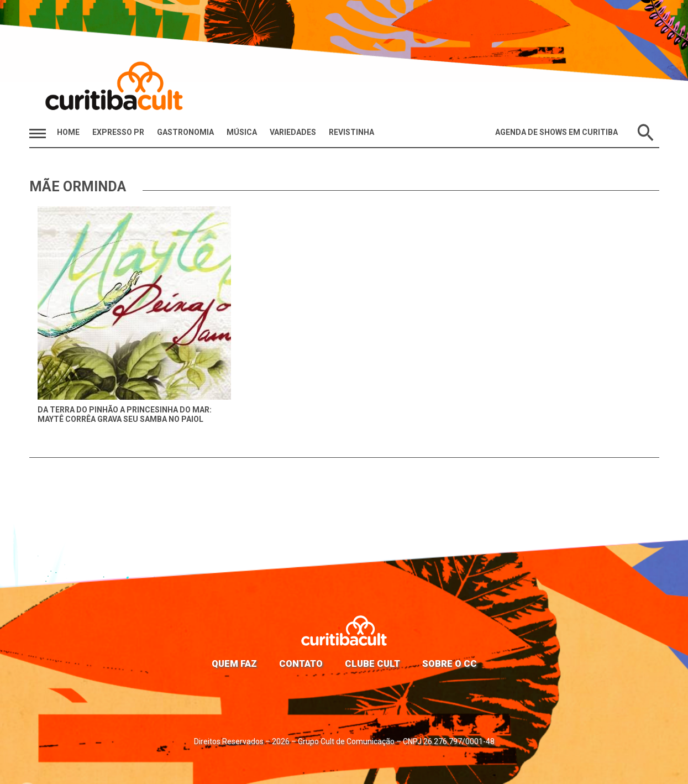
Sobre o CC (450, 663)
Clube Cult (372, 663)
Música (242, 132)
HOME (68, 132)
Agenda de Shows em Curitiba (556, 132)
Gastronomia (185, 132)
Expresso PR (118, 132)
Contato (301, 663)
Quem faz (234, 663)
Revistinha (351, 132)
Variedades (293, 132)
